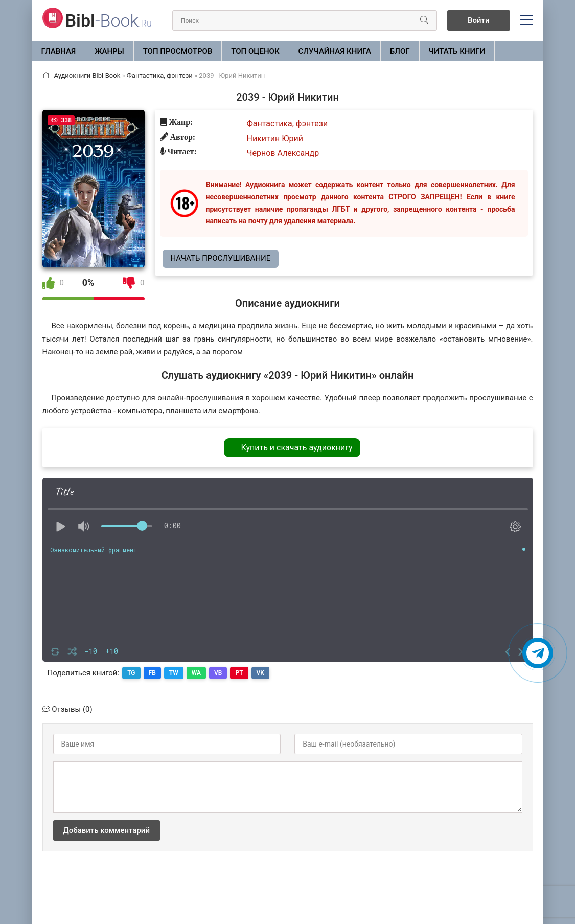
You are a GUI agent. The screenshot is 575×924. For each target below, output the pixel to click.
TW (174, 673)
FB (152, 673)
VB (218, 673)
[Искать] (424, 20)
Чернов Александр (283, 153)
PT (239, 673)
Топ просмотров (178, 51)
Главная (59, 51)
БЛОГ (400, 51)
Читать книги (457, 51)
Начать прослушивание (221, 258)
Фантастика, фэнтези (287, 123)
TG (131, 673)
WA (196, 673)
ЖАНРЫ (109, 51)
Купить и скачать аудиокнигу (296, 448)
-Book (109, 20)
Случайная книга (335, 51)
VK (260, 673)
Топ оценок (255, 51)
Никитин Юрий (275, 138)
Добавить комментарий (107, 830)
